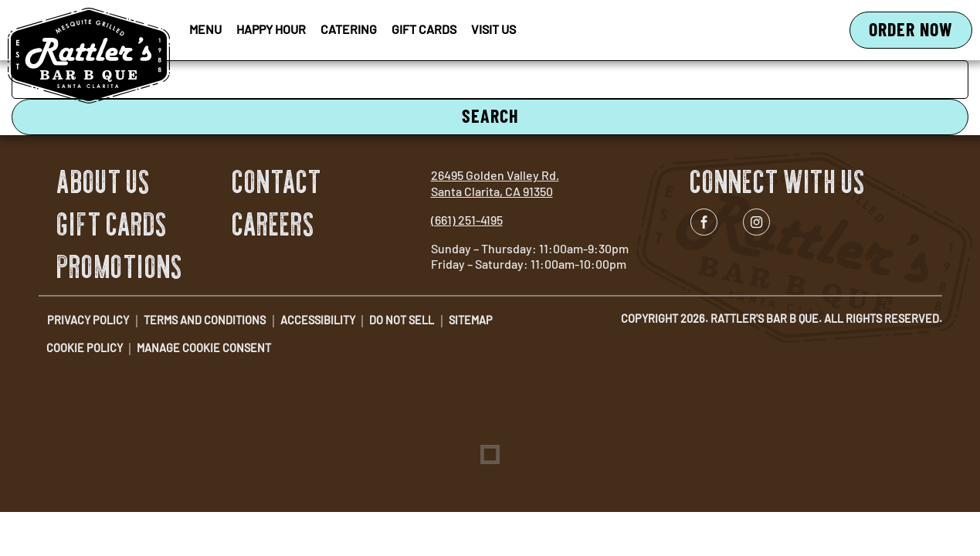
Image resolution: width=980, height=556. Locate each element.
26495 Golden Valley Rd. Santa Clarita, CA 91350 (495, 183)
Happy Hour (271, 29)
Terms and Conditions (205, 320)
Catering (349, 29)
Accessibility (318, 320)
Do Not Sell (402, 320)
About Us (104, 182)
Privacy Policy (88, 320)
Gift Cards (424, 29)
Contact (277, 182)
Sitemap (471, 320)
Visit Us (493, 29)
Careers (274, 225)
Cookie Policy (85, 348)
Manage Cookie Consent (204, 348)
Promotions (120, 267)
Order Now (921, 33)
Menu (205, 29)
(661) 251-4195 (467, 220)
